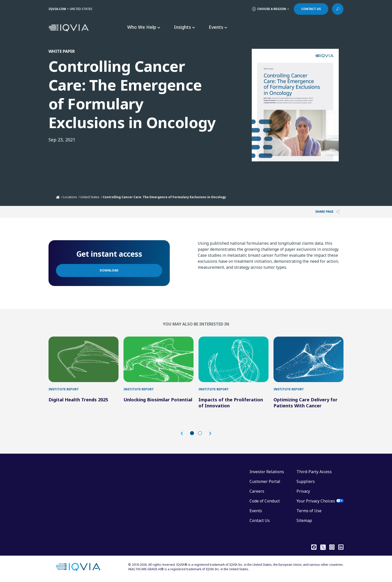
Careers (257, 491)
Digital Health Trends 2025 (78, 400)
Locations (70, 197)
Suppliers (306, 481)
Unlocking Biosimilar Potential (158, 400)
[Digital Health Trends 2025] (83, 359)
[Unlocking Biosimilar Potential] (158, 359)
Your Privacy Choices (316, 501)
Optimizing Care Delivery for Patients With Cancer (305, 403)
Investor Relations (267, 472)
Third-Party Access (314, 472)
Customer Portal (265, 481)
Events (256, 511)
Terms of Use (309, 511)
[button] (184, 433)
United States (90, 197)
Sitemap (304, 520)
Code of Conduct (265, 501)
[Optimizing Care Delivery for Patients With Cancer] (308, 359)
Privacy (303, 491)
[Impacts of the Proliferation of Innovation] (233, 359)
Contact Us (260, 520)
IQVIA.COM (57, 9)
